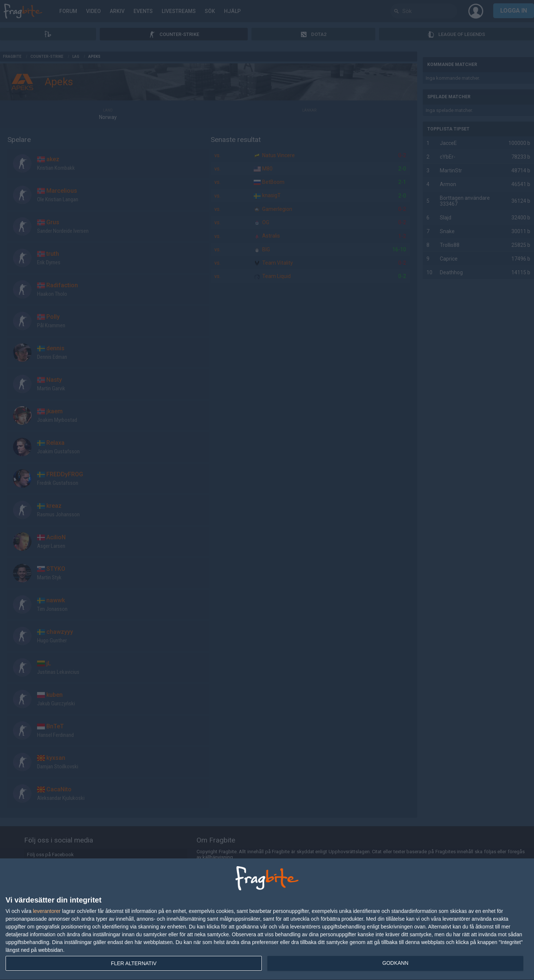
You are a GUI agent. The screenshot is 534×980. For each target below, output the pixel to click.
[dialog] (267, 919)
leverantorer (47, 911)
